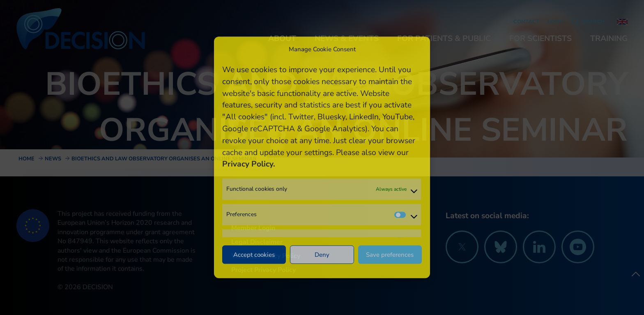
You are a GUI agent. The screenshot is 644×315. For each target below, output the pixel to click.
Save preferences (390, 255)
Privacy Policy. (249, 164)
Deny (322, 255)
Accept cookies (254, 255)
